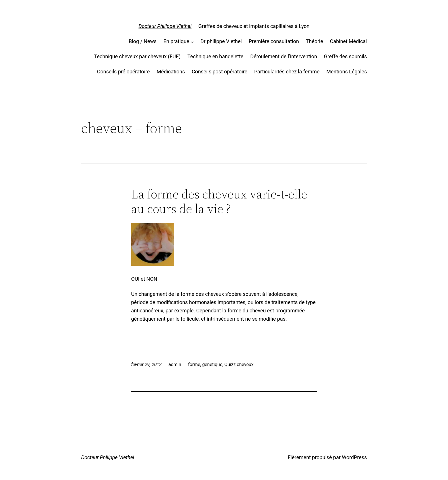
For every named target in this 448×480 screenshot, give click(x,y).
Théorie (314, 41)
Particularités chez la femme (287, 72)
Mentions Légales (347, 72)
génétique (212, 364)
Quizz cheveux (239, 364)
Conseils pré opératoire (124, 72)
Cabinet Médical (348, 41)
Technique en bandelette (215, 56)
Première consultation (274, 41)
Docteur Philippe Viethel (165, 26)
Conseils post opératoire (220, 72)
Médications (171, 72)
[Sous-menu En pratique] (192, 42)
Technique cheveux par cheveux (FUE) (137, 56)
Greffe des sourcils (345, 56)
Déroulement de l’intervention (284, 56)
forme (194, 364)
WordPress (354, 457)
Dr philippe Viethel (221, 41)
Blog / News (143, 41)
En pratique (176, 41)
